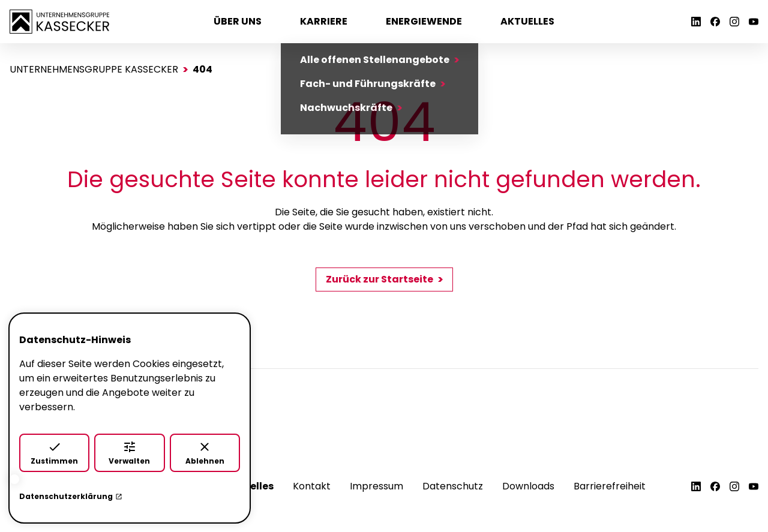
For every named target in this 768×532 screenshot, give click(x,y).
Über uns (238, 21)
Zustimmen (54, 453)
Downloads (528, 486)
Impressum (376, 486)
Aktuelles (527, 21)
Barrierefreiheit (610, 486)
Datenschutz (453, 486)
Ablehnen (205, 453)
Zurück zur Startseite (379, 279)
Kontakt (312, 486)
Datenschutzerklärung (71, 496)
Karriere (324, 21)
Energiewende (424, 21)
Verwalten (129, 453)
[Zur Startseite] (59, 21)
